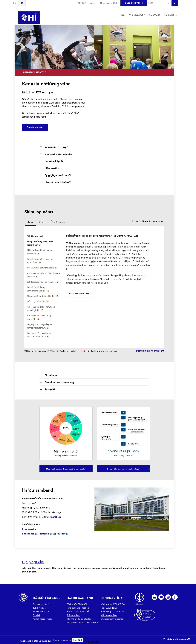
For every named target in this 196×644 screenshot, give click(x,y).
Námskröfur (49, 168)
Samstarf (155, 15)
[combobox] (158, 3)
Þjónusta (81, 3)
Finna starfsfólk (108, 3)
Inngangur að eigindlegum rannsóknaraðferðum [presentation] (39, 335)
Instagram (44, 534)
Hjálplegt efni (33, 562)
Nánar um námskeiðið (79, 294)
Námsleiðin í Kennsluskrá (150, 351)
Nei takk (78, 640)
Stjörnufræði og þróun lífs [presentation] (43, 296)
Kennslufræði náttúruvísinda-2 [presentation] (42, 268)
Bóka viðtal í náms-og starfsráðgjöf (123, 469)
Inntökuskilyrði (51, 161)
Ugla (92, 3)
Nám (122, 15)
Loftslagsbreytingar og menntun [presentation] (43, 282)
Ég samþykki (93, 642)
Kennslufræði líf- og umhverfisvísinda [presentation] (38, 289)
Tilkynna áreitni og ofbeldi (79, 619)
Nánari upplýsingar (63, 640)
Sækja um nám (35, 127)
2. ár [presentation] (42, 222)
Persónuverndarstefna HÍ (78, 612)
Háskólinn (171, 15)
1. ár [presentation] (30, 222)
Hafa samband (73, 608)
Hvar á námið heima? (55, 183)
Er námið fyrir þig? (54, 147)
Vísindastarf (137, 15)
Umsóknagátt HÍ (134, 3)
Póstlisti (36, 615)
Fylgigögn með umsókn (56, 175)
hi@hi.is (86, 608)
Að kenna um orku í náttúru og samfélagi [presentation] (41, 309)
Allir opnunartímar (109, 615)
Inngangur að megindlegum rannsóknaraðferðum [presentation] (40, 326)
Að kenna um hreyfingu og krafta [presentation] (39, 317)
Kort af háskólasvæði (42, 619)
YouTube (61, 534)
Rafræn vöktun (73, 615)
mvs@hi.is (55, 517)
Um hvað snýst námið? (56, 154)
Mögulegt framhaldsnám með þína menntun (66, 469)
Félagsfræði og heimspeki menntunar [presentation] (40, 243)
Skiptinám (48, 376)
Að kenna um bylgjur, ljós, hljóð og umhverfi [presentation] (43, 275)
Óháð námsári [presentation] (59, 222)
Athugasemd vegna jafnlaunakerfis (82, 623)
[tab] (30, 222)
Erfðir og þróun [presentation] (38, 301)
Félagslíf (47, 390)
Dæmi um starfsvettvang (57, 383)
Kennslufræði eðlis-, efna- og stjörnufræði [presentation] (40, 261)
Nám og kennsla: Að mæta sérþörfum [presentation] (39, 252)
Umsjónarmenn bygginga (112, 619)
